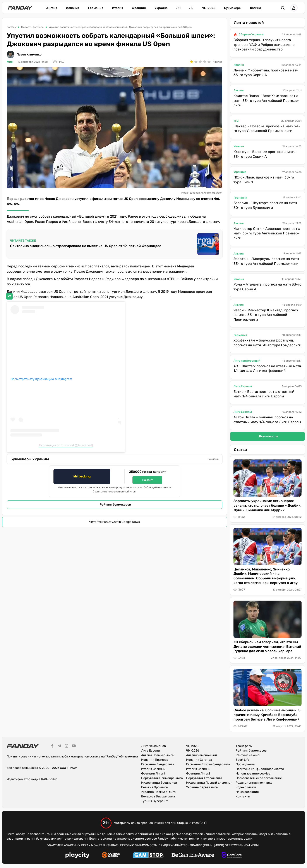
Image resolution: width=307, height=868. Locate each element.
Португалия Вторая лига (204, 778)
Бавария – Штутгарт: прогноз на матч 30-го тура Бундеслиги (265, 205)
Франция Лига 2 (198, 774)
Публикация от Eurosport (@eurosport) (66, 445)
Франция (139, 8)
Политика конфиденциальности (260, 769)
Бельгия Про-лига (154, 787)
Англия (52, 8)
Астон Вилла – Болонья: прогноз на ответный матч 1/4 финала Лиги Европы (267, 420)
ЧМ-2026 (193, 751)
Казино (256, 8)
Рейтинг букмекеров (115, 505)
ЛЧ (178, 8)
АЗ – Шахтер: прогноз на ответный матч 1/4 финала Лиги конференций (267, 368)
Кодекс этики (246, 787)
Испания (73, 8)
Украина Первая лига (202, 787)
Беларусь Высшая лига (158, 796)
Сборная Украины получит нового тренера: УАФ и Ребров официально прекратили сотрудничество (264, 45)
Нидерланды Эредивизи (159, 783)
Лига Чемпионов (153, 746)
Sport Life (242, 760)
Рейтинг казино (248, 755)
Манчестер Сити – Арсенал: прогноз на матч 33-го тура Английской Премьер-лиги (267, 233)
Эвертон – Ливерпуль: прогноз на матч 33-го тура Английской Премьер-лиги (266, 261)
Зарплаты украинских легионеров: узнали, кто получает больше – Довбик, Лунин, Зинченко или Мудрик (267, 505)
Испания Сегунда (199, 760)
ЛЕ (191, 8)
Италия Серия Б (198, 769)
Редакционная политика (254, 783)
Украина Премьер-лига (158, 792)
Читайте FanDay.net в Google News (115, 522)
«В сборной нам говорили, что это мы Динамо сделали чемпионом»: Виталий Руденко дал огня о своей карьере (267, 647)
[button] (283, 8)
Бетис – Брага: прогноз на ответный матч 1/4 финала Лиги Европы (264, 394)
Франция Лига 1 (153, 774)
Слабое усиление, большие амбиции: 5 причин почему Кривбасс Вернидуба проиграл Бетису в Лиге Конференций (267, 715)
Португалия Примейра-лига (162, 778)
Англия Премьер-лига (157, 755)
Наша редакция (247, 792)
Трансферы (244, 746)
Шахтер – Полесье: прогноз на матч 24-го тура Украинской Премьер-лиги (267, 129)
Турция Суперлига (155, 801)
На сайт (147, 480)
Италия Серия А (153, 769)
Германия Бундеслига (158, 764)
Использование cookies (253, 774)
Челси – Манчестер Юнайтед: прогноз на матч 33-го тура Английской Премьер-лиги (266, 315)
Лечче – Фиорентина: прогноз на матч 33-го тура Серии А (266, 73)
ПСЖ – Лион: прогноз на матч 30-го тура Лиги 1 (264, 180)
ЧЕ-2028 (209, 8)
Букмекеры (233, 8)
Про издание (245, 764)
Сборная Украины (251, 34)
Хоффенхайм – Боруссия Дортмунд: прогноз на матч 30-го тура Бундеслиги (267, 343)
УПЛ (236, 121)
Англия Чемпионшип (202, 755)
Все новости (268, 436)
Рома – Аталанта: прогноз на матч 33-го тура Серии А (267, 287)
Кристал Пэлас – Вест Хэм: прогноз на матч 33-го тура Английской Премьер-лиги (267, 100)
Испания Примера (155, 760)
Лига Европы (243, 386)
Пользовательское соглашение (259, 778)
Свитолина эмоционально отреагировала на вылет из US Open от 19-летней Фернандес (86, 246)
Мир (10, 62)
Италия (117, 8)
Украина (161, 8)
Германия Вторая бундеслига (208, 764)
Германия (96, 8)
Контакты (243, 796)
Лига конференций (247, 361)
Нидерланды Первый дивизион (209, 783)
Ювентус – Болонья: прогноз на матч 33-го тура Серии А (264, 154)
